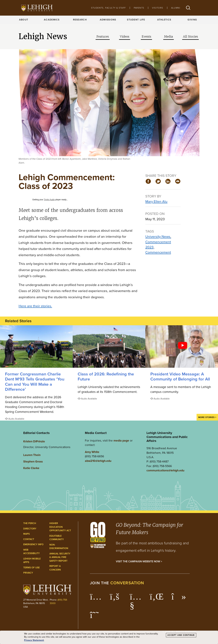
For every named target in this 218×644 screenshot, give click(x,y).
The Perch (30, 523)
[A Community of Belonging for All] (182, 346)
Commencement (158, 252)
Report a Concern (55, 568)
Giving (192, 20)
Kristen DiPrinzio (34, 441)
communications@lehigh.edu (165, 470)
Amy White (92, 452)
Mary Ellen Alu (156, 201)
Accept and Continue (181, 635)
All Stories (190, 37)
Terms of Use (31, 568)
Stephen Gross (33, 461)
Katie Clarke (31, 468)
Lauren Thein (32, 455)
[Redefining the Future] (109, 346)
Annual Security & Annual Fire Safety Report (60, 557)
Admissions (108, 20)
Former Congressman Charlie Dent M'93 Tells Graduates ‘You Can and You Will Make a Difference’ (35, 382)
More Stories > (207, 417)
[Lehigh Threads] (96, 617)
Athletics (164, 20)
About (24, 20)
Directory (30, 529)
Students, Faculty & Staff (108, 8)
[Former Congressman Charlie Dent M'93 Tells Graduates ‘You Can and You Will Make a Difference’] (36, 346)
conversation (127, 583)
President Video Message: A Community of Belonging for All (180, 377)
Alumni (176, 8)
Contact (29, 539)
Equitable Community (57, 538)
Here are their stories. (35, 306)
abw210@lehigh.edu (98, 461)
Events (146, 37)
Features (103, 37)
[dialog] (109, 637)
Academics (52, 20)
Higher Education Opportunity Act (60, 527)
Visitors (158, 8)
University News (158, 236)
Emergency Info (33, 544)
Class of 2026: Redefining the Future (106, 377)
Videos (125, 37)
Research (80, 20)
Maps (26, 534)
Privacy (28, 573)
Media (169, 37)
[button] (188, 8)
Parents (139, 8)
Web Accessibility (31, 552)
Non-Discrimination (59, 547)
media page (121, 441)
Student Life (136, 20)
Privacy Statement (34, 640)
